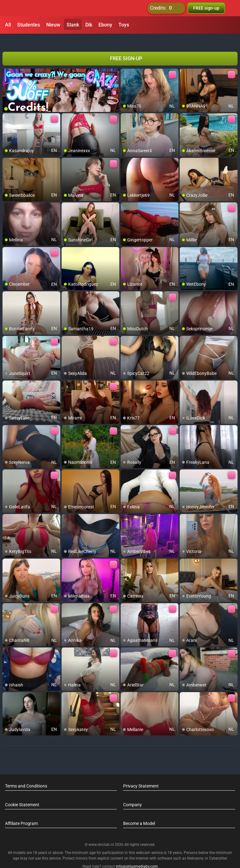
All (8, 25)
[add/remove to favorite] (126, 62)
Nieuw (53, 25)
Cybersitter (218, 847)
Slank (73, 25)
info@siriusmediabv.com (137, 855)
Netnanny (196, 847)
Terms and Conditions (26, 775)
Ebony (105, 25)
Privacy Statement (141, 775)
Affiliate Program (21, 812)
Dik (89, 25)
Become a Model (139, 812)
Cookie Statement (22, 793)
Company (132, 793)
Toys (124, 25)
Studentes (29, 25)
